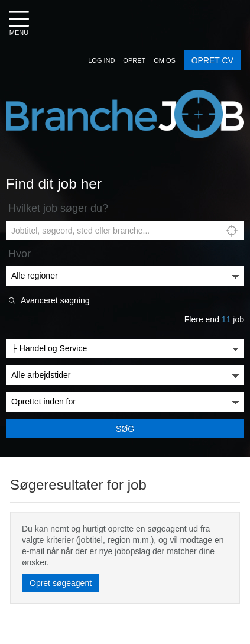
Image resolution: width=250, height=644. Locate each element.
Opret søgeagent (61, 583)
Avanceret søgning (55, 301)
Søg (125, 429)
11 (226, 319)
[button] (101, 60)
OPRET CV (212, 60)
